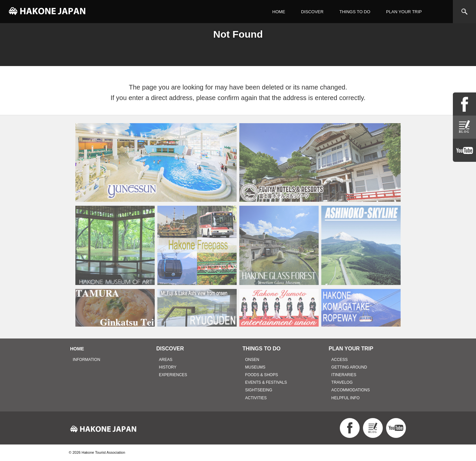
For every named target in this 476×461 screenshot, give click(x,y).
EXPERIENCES (173, 375)
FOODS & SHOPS (262, 375)
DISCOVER (312, 12)
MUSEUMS (255, 367)
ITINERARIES (344, 375)
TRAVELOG (342, 382)
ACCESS (339, 360)
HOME (279, 12)
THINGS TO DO (355, 12)
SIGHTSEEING (259, 390)
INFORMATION (86, 360)
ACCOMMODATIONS (350, 390)
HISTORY (168, 367)
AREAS (166, 360)
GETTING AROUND (349, 367)
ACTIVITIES (256, 398)
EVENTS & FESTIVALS (266, 382)
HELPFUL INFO (345, 398)
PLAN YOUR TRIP (404, 12)
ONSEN (252, 360)
